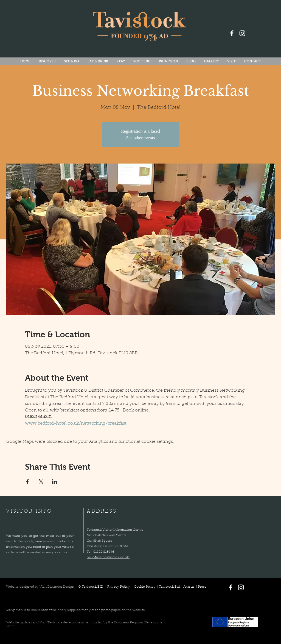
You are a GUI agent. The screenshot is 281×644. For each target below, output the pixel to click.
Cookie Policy (145, 587)
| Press (200, 587)
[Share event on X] (41, 482)
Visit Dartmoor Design (57, 587)
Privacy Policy (119, 587)
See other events (141, 138)
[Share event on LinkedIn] (54, 482)
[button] (168, 61)
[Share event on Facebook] (28, 482)
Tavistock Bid (170, 587)
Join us (189, 587)
